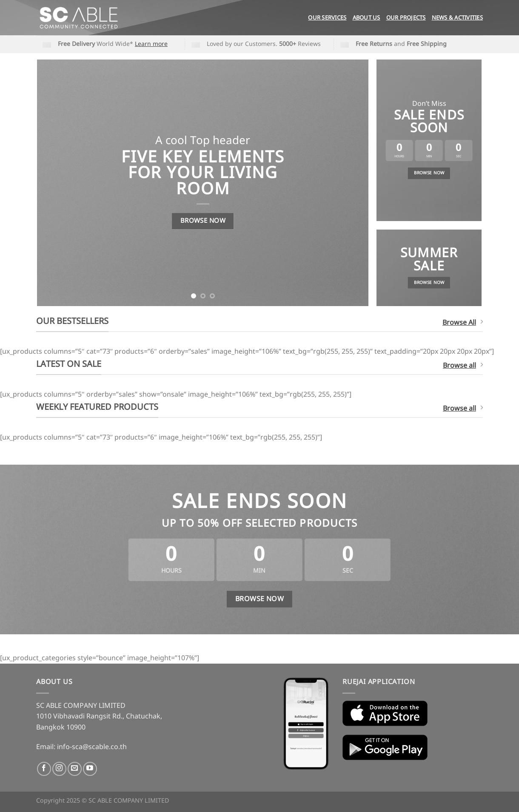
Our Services (327, 18)
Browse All (463, 323)
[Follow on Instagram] (59, 769)
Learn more (151, 44)
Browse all (463, 366)
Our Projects (406, 18)
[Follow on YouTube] (90, 769)
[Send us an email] (75, 769)
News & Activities (457, 18)
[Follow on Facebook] (44, 769)
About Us (366, 18)
